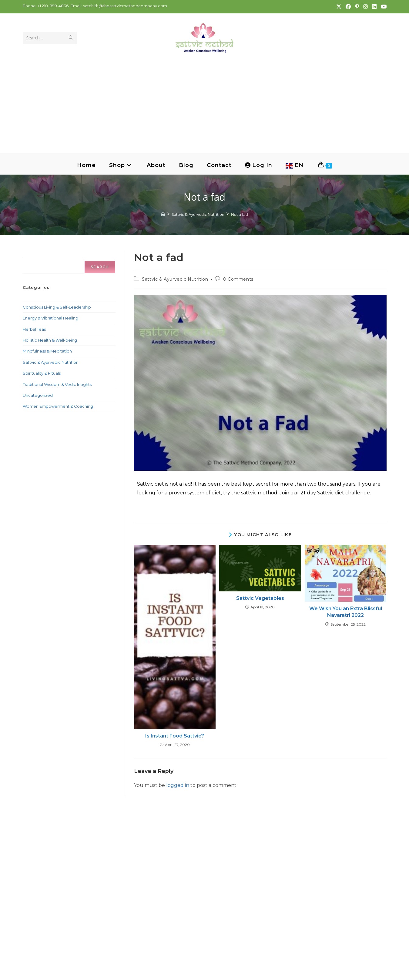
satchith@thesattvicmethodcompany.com (125, 6)
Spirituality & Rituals (42, 373)
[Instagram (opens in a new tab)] (365, 7)
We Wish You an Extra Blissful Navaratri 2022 (346, 612)
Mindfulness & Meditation (47, 351)
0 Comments (238, 279)
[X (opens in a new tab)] (339, 7)
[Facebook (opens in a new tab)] (348, 7)
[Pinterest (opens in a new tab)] (357, 7)
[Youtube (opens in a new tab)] (382, 7)
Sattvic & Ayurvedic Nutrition (175, 279)
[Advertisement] (205, 99)
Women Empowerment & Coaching (58, 406)
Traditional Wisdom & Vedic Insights (57, 384)
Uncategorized (38, 395)
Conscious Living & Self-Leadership (57, 307)
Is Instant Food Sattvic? (175, 736)
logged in (178, 785)
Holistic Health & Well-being (50, 340)
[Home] (163, 214)
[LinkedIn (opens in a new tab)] (374, 7)
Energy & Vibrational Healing (50, 318)
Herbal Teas (34, 329)
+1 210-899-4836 (53, 6)
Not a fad (240, 214)
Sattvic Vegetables (260, 598)
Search (30, 254)
